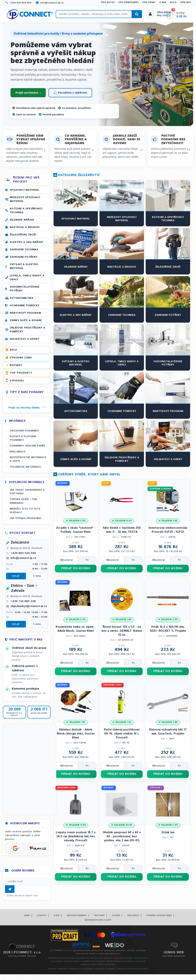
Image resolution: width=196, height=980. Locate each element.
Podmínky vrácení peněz (28, 448)
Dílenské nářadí (22, 222)
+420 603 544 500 (18, 3)
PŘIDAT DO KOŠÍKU (76, 571)
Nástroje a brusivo (25, 229)
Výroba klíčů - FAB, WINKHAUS (24, 503)
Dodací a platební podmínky (23, 440)
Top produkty (21, 375)
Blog (173, 2)
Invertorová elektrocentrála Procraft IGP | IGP (168, 532)
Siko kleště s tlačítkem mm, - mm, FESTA (122, 532)
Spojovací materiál (24, 192)
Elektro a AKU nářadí (26, 244)
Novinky (16, 367)
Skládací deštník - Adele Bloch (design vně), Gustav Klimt (76, 737)
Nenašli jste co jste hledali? (25, 512)
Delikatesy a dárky (24, 341)
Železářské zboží (23, 237)
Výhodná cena (21, 360)
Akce (13, 352)
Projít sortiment (28, 94)
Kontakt (186, 2)
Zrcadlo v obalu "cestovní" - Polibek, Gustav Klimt (76, 532)
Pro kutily (108, 2)
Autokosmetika (22, 300)
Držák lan (168, 836)
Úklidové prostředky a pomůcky (27, 332)
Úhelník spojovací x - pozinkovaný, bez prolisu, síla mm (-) (122, 840)
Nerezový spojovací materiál (25, 201)
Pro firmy (149, 2)
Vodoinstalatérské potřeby (25, 291)
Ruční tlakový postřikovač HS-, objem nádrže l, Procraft (122, 737)
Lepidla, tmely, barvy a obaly (27, 279)
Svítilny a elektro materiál (24, 268)
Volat (16, 578)
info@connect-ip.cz (50, 3)
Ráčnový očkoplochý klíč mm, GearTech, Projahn (168, 735)
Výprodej (17, 382)
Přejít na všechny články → (26, 409)
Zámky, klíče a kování (26, 322)
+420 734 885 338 (23, 603)
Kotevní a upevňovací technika (26, 212)
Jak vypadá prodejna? (26, 520)
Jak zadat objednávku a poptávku (27, 494)
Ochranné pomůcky (24, 307)
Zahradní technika (24, 251)
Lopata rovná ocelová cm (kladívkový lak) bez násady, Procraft (76, 840)
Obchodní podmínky (24, 432)
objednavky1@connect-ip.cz (29, 608)
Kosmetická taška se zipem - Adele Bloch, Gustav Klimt (76, 631)
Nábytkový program (25, 315)
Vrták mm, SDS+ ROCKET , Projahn (168, 631)
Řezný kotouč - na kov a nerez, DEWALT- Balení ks (122, 633)
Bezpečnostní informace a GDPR (28, 461)
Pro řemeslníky (129, 2)
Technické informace (25, 469)
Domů (27, 917)
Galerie (116, 917)
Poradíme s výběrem (70, 94)
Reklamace (18, 454)
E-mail (37, 578)
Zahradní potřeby (24, 259)
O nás (163, 2)
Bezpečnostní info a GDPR (98, 922)
